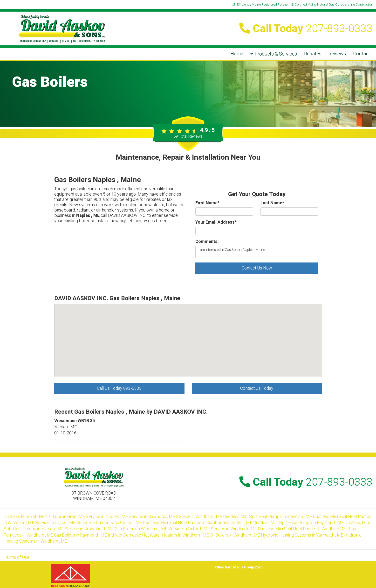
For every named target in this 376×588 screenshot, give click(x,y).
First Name (207, 203)
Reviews (337, 54)
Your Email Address (216, 222)
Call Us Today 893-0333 (119, 388)
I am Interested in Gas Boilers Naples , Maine (257, 252)
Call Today (306, 29)
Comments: (207, 242)
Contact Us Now (257, 268)
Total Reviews (188, 136)
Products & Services (274, 54)
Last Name (272, 203)
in (45, 517)
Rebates (313, 54)
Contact (362, 54)
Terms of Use (17, 557)
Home (237, 54)
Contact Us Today (257, 388)
